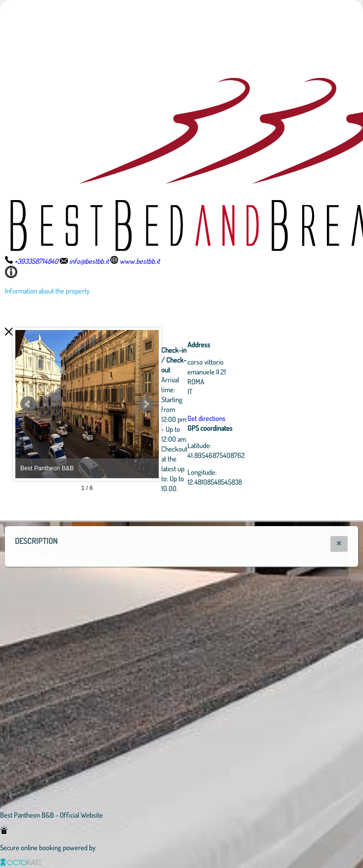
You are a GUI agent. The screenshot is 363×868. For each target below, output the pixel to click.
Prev (28, 404)
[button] (339, 544)
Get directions (261, 418)
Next (200, 404)
